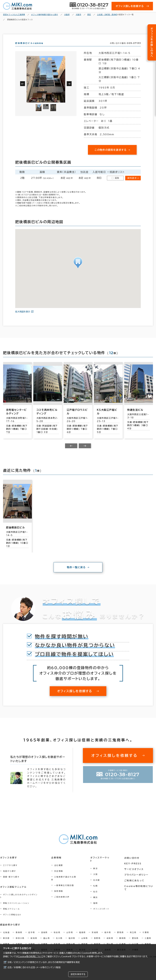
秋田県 (57, 935)
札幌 (96, 888)
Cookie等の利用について (31, 956)
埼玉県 (133, 935)
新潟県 (34, 941)
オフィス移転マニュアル (13, 892)
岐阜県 (110, 941)
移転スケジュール (11, 912)
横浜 (96, 900)
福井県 (72, 941)
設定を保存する (78, 974)
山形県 (70, 935)
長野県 (97, 941)
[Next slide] (85, 451)
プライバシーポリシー (136, 880)
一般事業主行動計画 (65, 888)
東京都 (6, 941)
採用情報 (59, 894)
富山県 (47, 941)
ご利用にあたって (135, 886)
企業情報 (57, 863)
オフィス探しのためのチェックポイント (21, 900)
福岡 (96, 905)
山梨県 (85, 941)
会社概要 (59, 871)
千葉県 (146, 935)
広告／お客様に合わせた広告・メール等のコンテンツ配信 (34, 967)
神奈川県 (20, 941)
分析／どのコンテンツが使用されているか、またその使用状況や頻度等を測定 (44, 962)
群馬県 (120, 935)
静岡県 (123, 941)
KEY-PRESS (133, 869)
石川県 (59, 941)
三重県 (148, 941)
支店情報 (59, 876)
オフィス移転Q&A (12, 917)
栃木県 (108, 935)
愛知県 (135, 941)
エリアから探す (10, 871)
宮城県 (44, 935)
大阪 (96, 876)
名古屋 (97, 882)
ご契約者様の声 (62, 900)
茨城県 (95, 935)
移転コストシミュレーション (16, 906)
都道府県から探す (10, 927)
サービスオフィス (134, 874)
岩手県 (32, 935)
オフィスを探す (9, 863)
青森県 (19, 935)
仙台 (96, 894)
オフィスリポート (102, 911)
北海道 (6, 935)
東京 (96, 871)
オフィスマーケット (102, 863)
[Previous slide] (71, 451)
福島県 (82, 935)
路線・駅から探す (11, 882)
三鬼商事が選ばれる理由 (67, 882)
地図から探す (9, 876)
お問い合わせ (132, 863)
